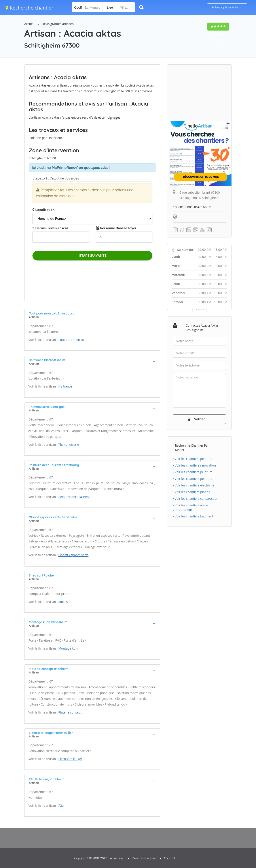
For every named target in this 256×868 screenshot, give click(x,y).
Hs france (65, 386)
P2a (61, 805)
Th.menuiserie (69, 445)
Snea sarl (65, 602)
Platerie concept (70, 712)
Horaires (200, 310)
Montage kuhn (69, 648)
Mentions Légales (144, 858)
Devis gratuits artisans (58, 24)
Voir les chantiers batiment (193, 516)
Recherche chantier (29, 8)
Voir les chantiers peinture (193, 459)
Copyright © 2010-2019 (90, 858)
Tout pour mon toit (72, 340)
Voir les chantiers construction (195, 499)
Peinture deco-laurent (74, 497)
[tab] (92, 315)
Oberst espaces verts (73, 555)
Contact (170, 858)
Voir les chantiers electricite (193, 485)
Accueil (29, 24)
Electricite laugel (70, 759)
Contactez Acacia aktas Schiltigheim (202, 328)
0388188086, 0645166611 (192, 207)
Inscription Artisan (227, 7)
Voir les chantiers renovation (194, 465)
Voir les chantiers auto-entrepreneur (190, 507)
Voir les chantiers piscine (192, 492)
